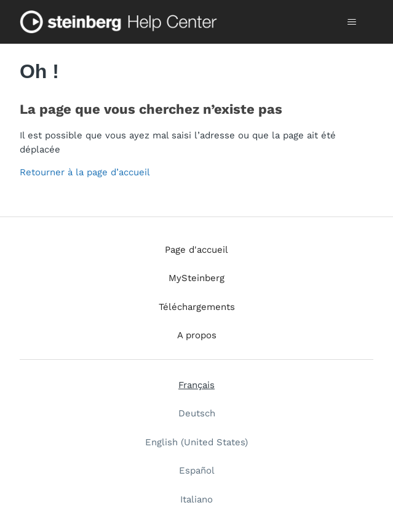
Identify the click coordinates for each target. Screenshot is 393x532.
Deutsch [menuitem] (197, 413)
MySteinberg (196, 278)
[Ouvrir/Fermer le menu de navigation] (351, 22)
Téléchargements (197, 307)
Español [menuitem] (197, 470)
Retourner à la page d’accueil (85, 172)
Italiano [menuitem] (196, 499)
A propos (197, 335)
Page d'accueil (196, 250)
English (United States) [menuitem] (196, 442)
